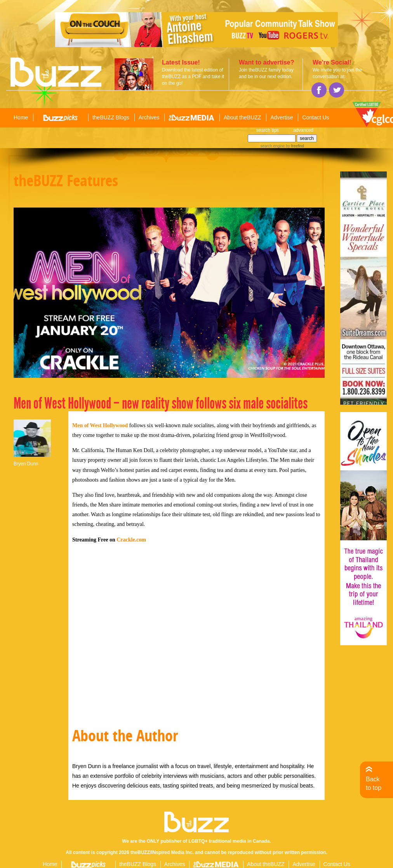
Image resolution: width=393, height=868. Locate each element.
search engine (273, 146)
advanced (303, 130)
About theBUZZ (243, 117)
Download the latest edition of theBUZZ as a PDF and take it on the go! (193, 77)
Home (21, 117)
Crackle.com (131, 540)
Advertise (282, 117)
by (294, 146)
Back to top (374, 783)
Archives (149, 117)
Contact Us (316, 117)
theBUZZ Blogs (111, 117)
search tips (268, 130)
